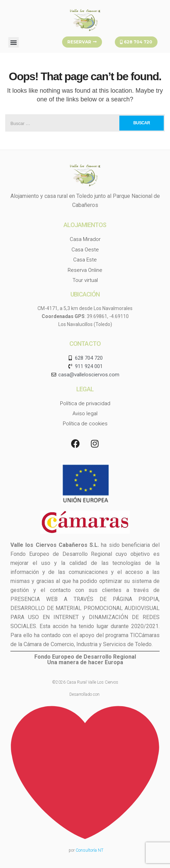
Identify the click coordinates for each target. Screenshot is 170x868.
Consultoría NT (90, 850)
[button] (14, 42)
